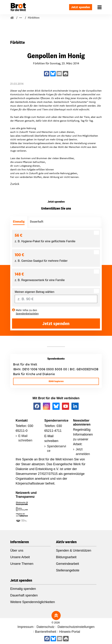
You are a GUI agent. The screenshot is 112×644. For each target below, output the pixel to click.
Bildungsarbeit (66, 557)
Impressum (25, 627)
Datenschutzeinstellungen (76, 627)
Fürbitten (48, 18)
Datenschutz (45, 627)
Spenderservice (57, 448)
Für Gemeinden (28, 18)
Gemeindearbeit (67, 564)
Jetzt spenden (80, 7)
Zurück (15, 184)
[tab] (19, 222)
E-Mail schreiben (25, 438)
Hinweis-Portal (70, 632)
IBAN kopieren (56, 381)
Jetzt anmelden (83, 452)
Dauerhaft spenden (24, 595)
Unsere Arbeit (20, 557)
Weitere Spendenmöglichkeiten (33, 602)
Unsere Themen (22, 564)
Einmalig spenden (23, 589)
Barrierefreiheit (46, 632)
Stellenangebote (68, 570)
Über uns (17, 550)
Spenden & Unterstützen (74, 550)
